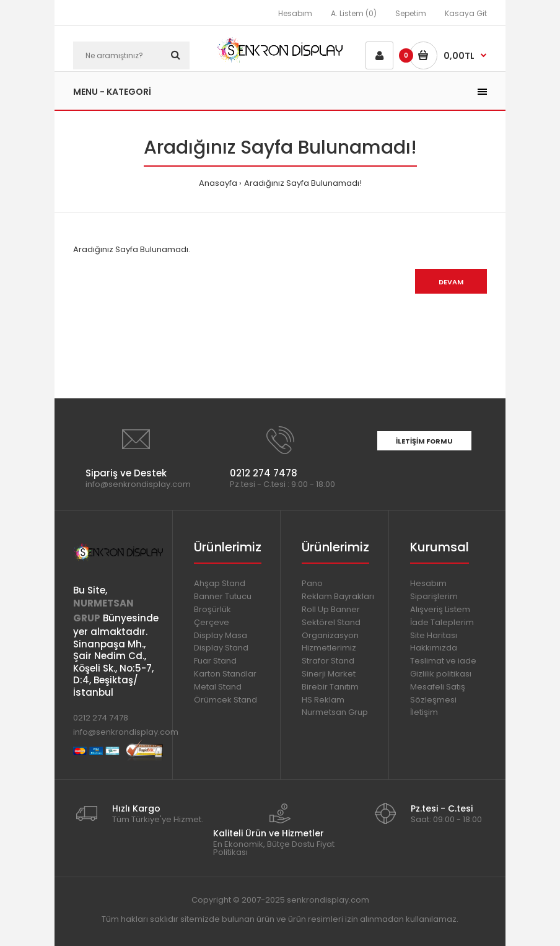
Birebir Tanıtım (330, 687)
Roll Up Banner (331, 609)
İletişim (424, 712)
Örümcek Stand (225, 700)
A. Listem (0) (354, 13)
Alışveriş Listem (440, 609)
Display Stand (221, 648)
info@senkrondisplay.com (126, 732)
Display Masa (221, 635)
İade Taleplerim (442, 622)
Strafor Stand (328, 661)
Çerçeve (212, 622)
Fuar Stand (215, 661)
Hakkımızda (434, 648)
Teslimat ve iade (443, 661)
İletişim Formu (424, 441)
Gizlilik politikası (441, 674)
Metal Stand (218, 687)
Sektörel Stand (331, 622)
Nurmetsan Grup (335, 712)
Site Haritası (434, 635)
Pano (312, 583)
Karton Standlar (225, 674)
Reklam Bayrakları (338, 596)
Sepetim (411, 13)
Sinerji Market (329, 674)
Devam (451, 282)
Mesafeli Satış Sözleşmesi (438, 693)
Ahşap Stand (220, 583)
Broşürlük (212, 609)
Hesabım (295, 13)
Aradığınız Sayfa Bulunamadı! (303, 183)
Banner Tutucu (223, 596)
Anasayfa (218, 183)
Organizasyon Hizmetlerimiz (330, 642)
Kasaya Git (466, 13)
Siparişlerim (434, 596)
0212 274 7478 (101, 718)
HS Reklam (323, 700)
